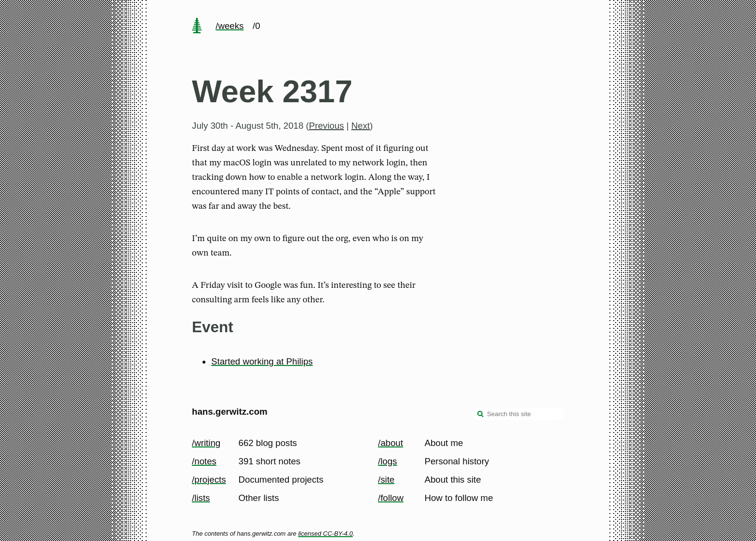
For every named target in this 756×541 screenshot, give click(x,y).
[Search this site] (518, 414)
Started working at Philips (262, 361)
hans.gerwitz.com (230, 412)
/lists (201, 498)
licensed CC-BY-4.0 (325, 534)
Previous (327, 126)
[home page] (197, 27)
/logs (387, 461)
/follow (391, 498)
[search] (481, 415)
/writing (206, 443)
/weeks (229, 26)
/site (386, 480)
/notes (204, 461)
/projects (209, 480)
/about (391, 443)
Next (361, 126)
